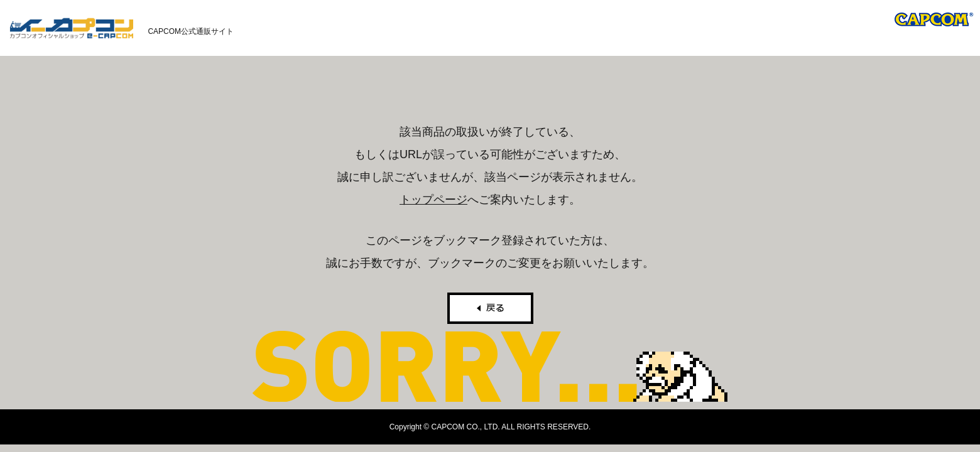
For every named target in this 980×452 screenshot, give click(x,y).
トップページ (433, 200)
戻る (490, 308)
